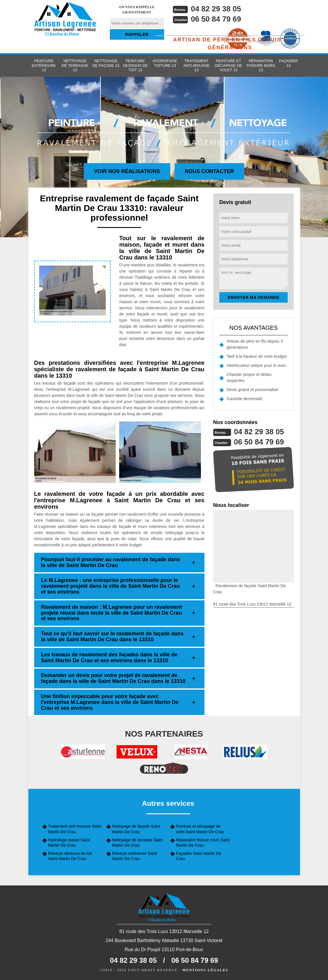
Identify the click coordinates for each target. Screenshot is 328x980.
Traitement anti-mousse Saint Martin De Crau (75, 829)
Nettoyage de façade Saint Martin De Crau (136, 829)
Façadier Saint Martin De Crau (199, 856)
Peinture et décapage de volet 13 (229, 65)
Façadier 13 (288, 63)
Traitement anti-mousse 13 (197, 65)
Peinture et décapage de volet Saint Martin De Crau (200, 829)
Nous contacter (210, 171)
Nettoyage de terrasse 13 (75, 65)
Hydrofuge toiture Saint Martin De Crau (69, 843)
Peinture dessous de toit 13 (135, 65)
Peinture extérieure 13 (44, 65)
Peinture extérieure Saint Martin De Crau (135, 856)
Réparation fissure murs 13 (261, 65)
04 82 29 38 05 (216, 9)
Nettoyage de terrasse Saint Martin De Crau (138, 843)
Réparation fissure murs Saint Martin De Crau (203, 843)
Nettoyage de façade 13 (106, 63)
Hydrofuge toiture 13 (165, 63)
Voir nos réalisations (127, 171)
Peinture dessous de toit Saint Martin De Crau (70, 856)
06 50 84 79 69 (216, 19)
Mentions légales (205, 970)
